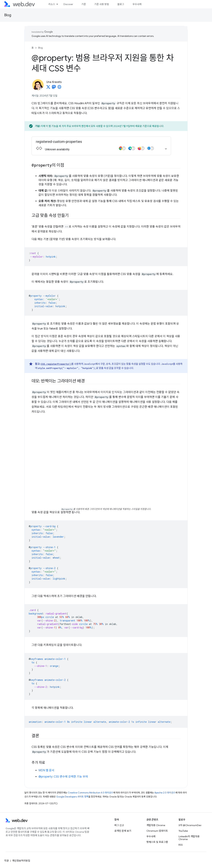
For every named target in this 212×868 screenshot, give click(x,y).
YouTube (183, 831)
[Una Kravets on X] (48, 88)
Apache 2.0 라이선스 (165, 793)
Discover (68, 4)
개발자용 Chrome (156, 825)
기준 (84, 4)
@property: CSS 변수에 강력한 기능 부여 (63, 777)
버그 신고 (119, 825)
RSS (181, 845)
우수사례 (137, 4)
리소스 (52, 4)
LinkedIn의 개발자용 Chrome (189, 838)
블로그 (121, 4)
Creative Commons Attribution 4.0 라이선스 (90, 793)
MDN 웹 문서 (46, 770)
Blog (8, 15)
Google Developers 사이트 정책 (72, 797)
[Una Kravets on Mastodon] (54, 88)
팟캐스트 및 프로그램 (157, 842)
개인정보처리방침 (21, 861)
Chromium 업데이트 (157, 831)
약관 (6, 861)
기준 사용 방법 (102, 4)
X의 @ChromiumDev (190, 825)
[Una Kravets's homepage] (59, 88)
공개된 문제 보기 (123, 831)
